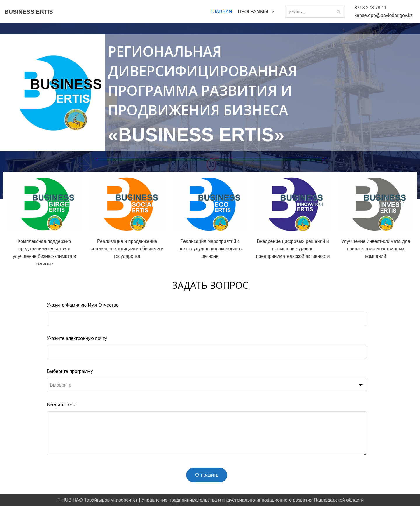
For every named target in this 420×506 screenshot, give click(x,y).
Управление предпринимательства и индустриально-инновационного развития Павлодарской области (253, 500)
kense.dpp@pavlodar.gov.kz (384, 15)
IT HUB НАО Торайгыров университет (97, 500)
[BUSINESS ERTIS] (29, 12)
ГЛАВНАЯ (221, 12)
